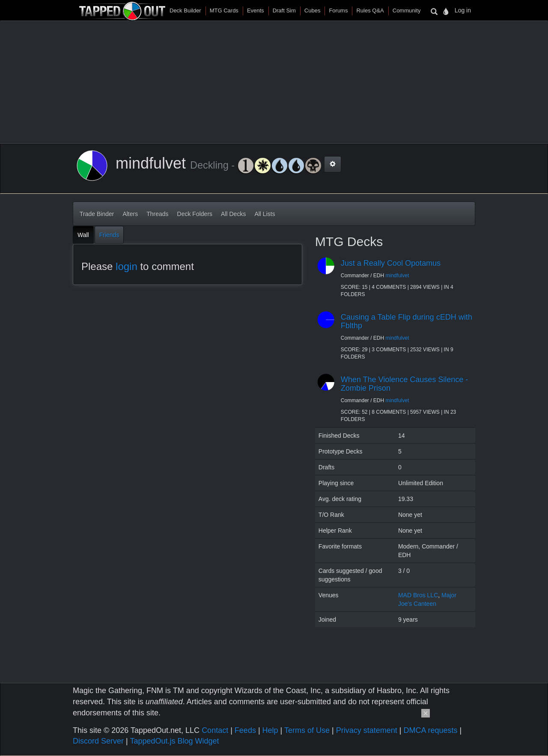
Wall (83, 235)
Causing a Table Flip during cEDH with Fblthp (407, 321)
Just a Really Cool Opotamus (391, 263)
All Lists (265, 214)
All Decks (233, 214)
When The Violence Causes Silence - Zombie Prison (405, 384)
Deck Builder (185, 10)
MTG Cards (224, 10)
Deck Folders (195, 214)
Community (407, 10)
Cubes (313, 10)
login (127, 266)
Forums (338, 10)
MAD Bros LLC (418, 595)
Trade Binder (97, 214)
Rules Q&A (370, 10)
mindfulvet (398, 276)
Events (256, 10)
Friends (109, 235)
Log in (463, 10)
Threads (157, 214)
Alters (130, 214)
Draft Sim (284, 10)
